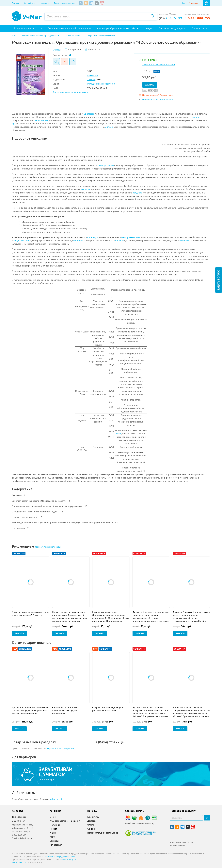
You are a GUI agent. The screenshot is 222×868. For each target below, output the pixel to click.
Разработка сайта (20, 862)
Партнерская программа (64, 3)
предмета (137, 193)
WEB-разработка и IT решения (65, 821)
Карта (53, 837)
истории (196, 117)
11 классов (89, 114)
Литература (93, 237)
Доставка (92, 821)
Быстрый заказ (30, 3)
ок (207, 818)
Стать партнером (47, 779)
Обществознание (22, 241)
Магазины (45, 3)
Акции (53, 833)
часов (119, 434)
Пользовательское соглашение (103, 833)
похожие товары (48, 547)
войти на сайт (56, 799)
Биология (119, 241)
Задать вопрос (218, 280)
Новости (54, 829)
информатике (41, 120)
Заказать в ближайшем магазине (159, 65)
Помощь (16, 3)
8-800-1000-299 (197, 18)
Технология (185, 241)
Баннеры (54, 841)
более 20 (134, 823)
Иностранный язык (131, 237)
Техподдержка (19, 817)
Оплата (91, 825)
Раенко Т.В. (93, 75)
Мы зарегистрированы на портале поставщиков (140, 833)
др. (13, 124)
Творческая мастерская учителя (60, 748)
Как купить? (93, 817)
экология (86, 189)
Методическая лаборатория (101, 84)
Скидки (91, 829)
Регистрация (194, 3)
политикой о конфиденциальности (59, 857)
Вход (184, 3)
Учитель (91, 79)
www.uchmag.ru (69, 859)
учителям (110, 127)
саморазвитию (106, 165)
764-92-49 (170, 18)
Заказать (150, 85)
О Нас (53, 817)
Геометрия (78, 241)
